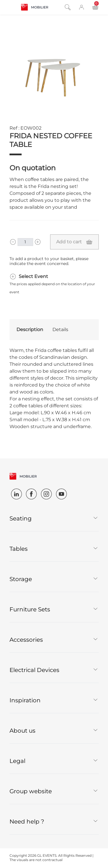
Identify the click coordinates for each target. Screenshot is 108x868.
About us (22, 731)
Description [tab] (30, 330)
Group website (31, 791)
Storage (21, 579)
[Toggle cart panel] (95, 7)
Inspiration (25, 700)
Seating (21, 518)
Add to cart (69, 242)
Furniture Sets (30, 609)
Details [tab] (60, 330)
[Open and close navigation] (13, 7)
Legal (17, 761)
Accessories (26, 640)
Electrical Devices (34, 670)
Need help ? (27, 822)
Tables (19, 549)
